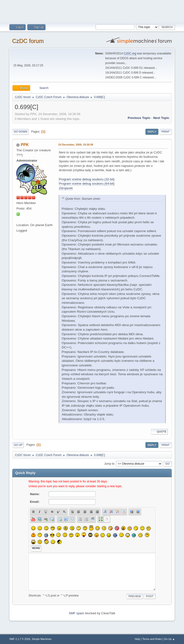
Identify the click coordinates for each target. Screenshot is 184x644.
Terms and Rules (152, 639)
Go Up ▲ (170, 639)
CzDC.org (130, 53)
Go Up (18, 445)
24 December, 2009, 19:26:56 (76, 145)
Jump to (109, 464)
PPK (25, 145)
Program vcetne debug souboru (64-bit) (87, 184)
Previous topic (139, 118)
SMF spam (76, 613)
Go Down (20, 132)
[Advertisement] (92, 11)
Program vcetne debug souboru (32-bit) (87, 179)
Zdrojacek (66, 188)
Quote (159, 432)
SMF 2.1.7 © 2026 (20, 639)
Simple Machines (42, 639)
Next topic (161, 118)
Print (166, 132)
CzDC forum (28, 41)
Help (137, 639)
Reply (152, 132)
